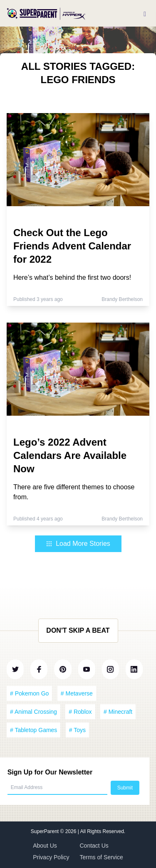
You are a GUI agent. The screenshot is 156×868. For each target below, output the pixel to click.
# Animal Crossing (33, 712)
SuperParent (46, 831)
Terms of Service (102, 857)
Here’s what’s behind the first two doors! (72, 277)
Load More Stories (78, 544)
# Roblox (80, 712)
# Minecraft (118, 712)
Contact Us (94, 846)
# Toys (77, 730)
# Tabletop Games (33, 730)
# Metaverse (77, 693)
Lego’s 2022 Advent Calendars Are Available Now (70, 455)
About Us (45, 846)
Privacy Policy (51, 857)
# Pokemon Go (29, 693)
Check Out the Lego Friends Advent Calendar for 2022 (72, 246)
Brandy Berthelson (122, 299)
